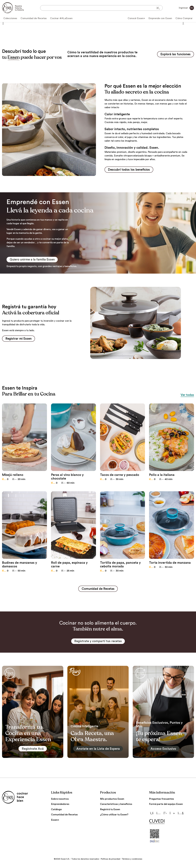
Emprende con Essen (160, 18)
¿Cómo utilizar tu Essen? (114, 816)
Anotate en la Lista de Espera (98, 750)
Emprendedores (60, 805)
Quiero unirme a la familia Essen (34, 260)
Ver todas (187, 396)
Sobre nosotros (60, 800)
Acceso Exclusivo (163, 750)
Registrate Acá (33, 750)
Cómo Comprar (184, 18)
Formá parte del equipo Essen (166, 805)
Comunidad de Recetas (34, 18)
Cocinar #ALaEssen (61, 18)
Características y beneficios (116, 805)
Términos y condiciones (132, 860)
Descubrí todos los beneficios (130, 170)
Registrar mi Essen (20, 339)
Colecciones (10, 18)
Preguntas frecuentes (161, 800)
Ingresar (186, 8)
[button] (8, 22)
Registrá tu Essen (110, 811)
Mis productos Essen (112, 800)
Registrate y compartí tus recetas (98, 642)
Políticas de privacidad (110, 860)
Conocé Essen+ (136, 18)
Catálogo (56, 811)
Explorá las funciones (174, 54)
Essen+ (55, 821)
